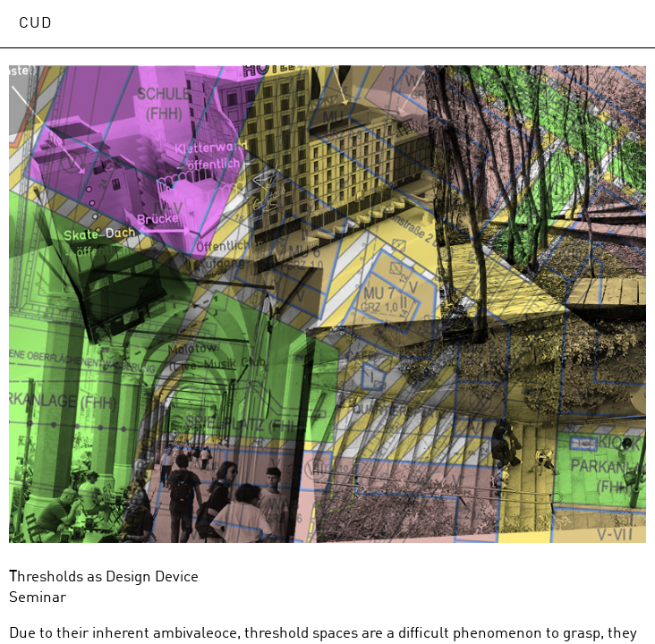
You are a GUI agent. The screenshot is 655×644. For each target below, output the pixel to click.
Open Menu (623, 23)
